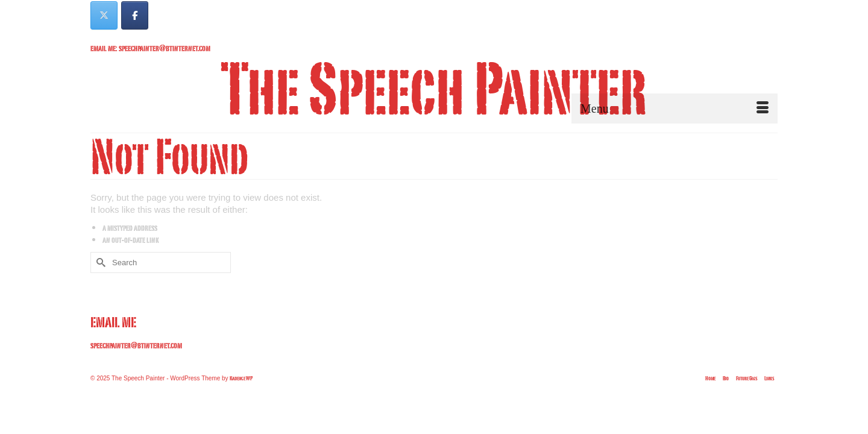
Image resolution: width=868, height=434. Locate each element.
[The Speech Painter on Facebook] (135, 15)
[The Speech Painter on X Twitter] (104, 15)
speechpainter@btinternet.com (136, 370)
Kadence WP (241, 403)
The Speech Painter (434, 87)
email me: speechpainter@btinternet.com (150, 48)
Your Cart (745, 10)
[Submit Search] (99, 288)
